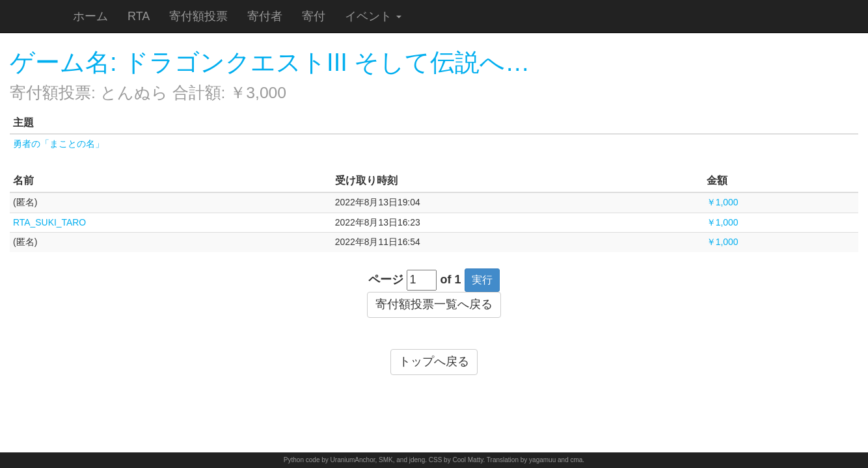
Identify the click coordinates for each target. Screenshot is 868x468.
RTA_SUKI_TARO (49, 222)
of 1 (451, 279)
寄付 (314, 16)
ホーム (90, 16)
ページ (386, 279)
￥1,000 (723, 202)
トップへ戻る (434, 361)
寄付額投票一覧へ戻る (434, 304)
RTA (139, 16)
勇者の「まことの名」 (59, 144)
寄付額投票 (198, 16)
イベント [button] (373, 16)
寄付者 (265, 16)
